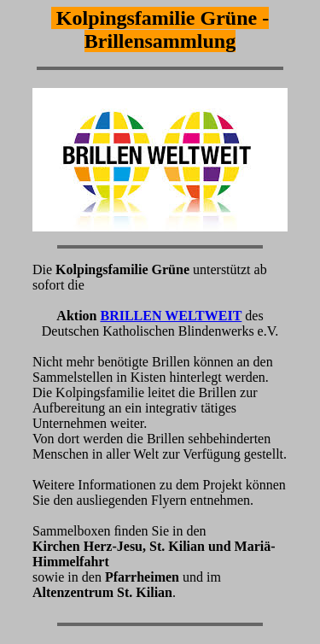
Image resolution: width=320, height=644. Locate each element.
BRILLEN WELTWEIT (171, 316)
